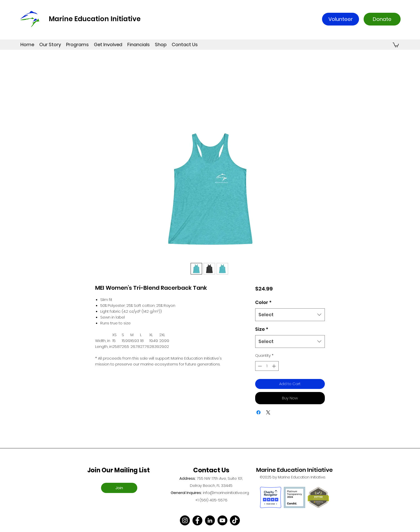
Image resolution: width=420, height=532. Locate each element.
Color (263, 302)
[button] (396, 45)
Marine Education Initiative (95, 19)
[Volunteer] (341, 19)
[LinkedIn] (210, 520)
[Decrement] (259, 366)
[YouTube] (222, 520)
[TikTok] (235, 520)
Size (262, 329)
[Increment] (274, 366)
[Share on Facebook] (258, 412)
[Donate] (382, 19)
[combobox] (290, 315)
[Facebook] (197, 520)
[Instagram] (185, 520)
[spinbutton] (267, 366)
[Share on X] (268, 412)
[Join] (119, 488)
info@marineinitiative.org (226, 493)
